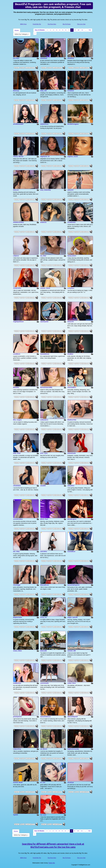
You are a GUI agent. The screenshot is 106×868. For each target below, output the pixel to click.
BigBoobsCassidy (73, 749)
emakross (43, 222)
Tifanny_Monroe (18, 157)
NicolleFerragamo (73, 124)
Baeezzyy (16, 91)
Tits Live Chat (81, 24)
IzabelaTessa (44, 124)
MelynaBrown (45, 585)
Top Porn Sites (52, 24)
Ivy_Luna (43, 815)
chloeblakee (17, 486)
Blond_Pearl (44, 519)
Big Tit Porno (67, 24)
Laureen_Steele (45, 288)
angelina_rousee (73, 157)
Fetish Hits (52, 863)
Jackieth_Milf (72, 651)
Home (17, 30)
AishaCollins (17, 288)
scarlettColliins (18, 519)
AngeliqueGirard (18, 322)
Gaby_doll (44, 91)
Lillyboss (16, 256)
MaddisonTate (72, 420)
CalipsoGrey (17, 749)
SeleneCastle (72, 453)
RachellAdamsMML (46, 387)
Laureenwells (45, 683)
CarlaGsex (71, 91)
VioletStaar (44, 58)
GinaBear (70, 354)
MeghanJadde (18, 617)
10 (78, 30)
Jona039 (43, 486)
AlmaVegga (17, 585)
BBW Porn (23, 24)
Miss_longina (17, 420)
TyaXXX (16, 815)
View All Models (40, 30)
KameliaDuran (45, 354)
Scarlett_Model (18, 783)
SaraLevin (71, 322)
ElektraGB (44, 651)
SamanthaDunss (46, 717)
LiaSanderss (44, 420)
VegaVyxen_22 (45, 157)
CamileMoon (71, 552)
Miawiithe (16, 387)
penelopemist (17, 717)
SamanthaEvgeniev (74, 585)
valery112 (71, 190)
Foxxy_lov (44, 617)
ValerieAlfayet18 (73, 717)
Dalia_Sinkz (17, 453)
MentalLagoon (72, 519)
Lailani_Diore (72, 683)
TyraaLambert (72, 256)
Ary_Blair (43, 256)
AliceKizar (71, 783)
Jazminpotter (44, 322)
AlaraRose (71, 58)
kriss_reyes (44, 453)
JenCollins (44, 552)
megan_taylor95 (72, 617)
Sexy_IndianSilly (46, 190)
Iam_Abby (16, 552)
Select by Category (22, 34)
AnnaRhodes (72, 222)
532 (90, 30)
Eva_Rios (16, 58)
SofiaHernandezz (19, 222)
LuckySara (71, 288)
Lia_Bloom (44, 749)
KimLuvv (16, 190)
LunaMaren (17, 354)
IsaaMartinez (17, 683)
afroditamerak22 (18, 124)
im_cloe (43, 783)
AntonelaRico (72, 387)
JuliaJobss (71, 486)
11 (82, 30)
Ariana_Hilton (18, 651)
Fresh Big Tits (37, 24)
